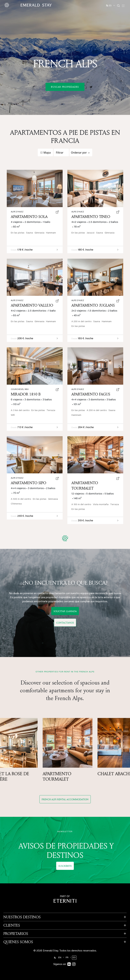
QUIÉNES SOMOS (18, 942)
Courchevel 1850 (20, 389)
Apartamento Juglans (93, 305)
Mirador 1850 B (26, 394)
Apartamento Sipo (29, 483)
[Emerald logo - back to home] (29, 5)
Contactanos (65, 623)
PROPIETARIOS (16, 934)
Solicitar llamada (65, 611)
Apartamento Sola (29, 217)
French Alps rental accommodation (65, 799)
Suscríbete (65, 866)
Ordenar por (79, 153)
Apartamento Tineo (91, 217)
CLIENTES (12, 925)
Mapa (47, 153)
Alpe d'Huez (78, 301)
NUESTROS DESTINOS (22, 917)
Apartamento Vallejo (32, 305)
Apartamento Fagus (91, 394)
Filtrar (60, 153)
